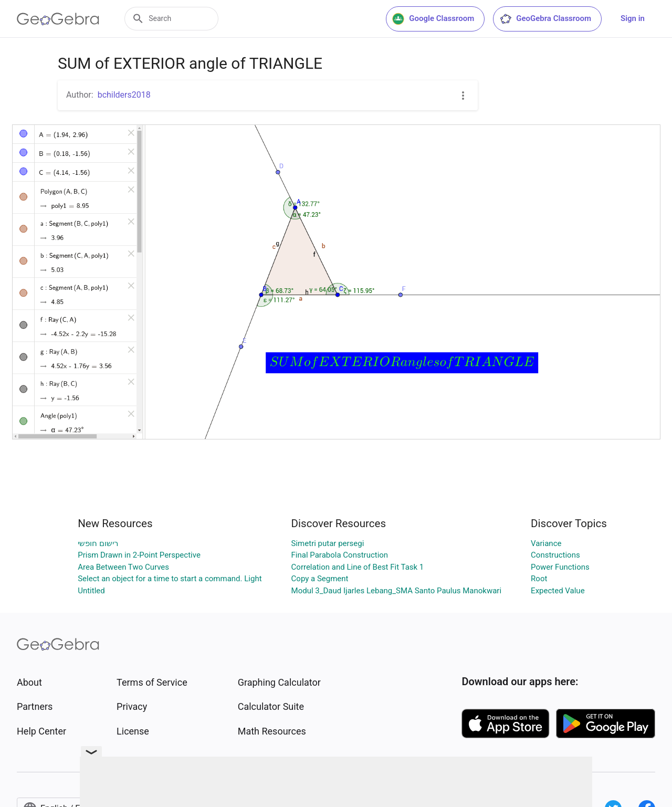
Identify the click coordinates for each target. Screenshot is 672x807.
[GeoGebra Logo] (58, 19)
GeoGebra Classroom (545, 19)
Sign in (633, 18)
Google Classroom (433, 19)
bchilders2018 (124, 95)
